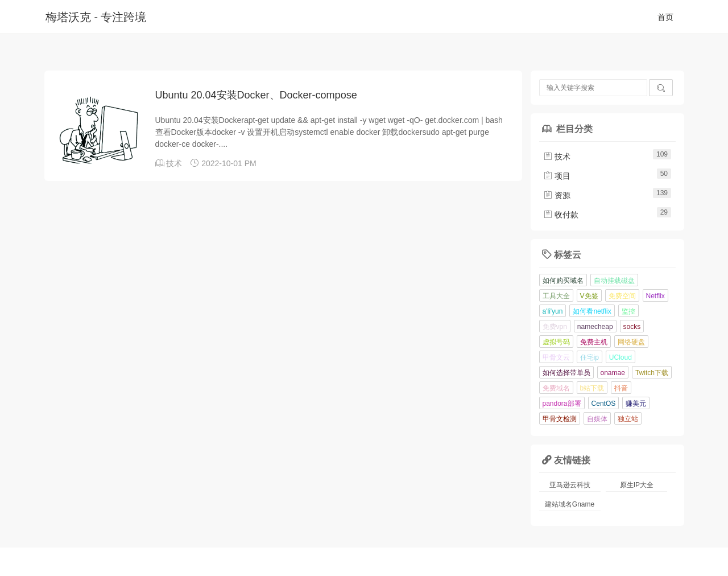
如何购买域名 (563, 281)
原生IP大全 (637, 485)
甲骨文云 (556, 357)
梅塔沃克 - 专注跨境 (96, 17)
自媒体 (597, 419)
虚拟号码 (556, 342)
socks (632, 327)
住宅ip (590, 357)
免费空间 (622, 296)
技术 (174, 163)
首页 (665, 17)
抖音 (621, 388)
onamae (613, 373)
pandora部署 (562, 404)
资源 (557, 195)
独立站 (628, 419)
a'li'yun (553, 311)
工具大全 (556, 296)
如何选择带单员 (566, 373)
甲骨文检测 (560, 419)
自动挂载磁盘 (614, 281)
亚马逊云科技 (570, 485)
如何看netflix (592, 311)
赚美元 (636, 404)
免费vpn (555, 327)
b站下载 (592, 388)
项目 (557, 176)
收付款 (561, 215)
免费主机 (594, 342)
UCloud (621, 357)
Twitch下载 (652, 373)
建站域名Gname (570, 504)
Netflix (655, 296)
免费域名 (556, 388)
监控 (628, 311)
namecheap (595, 327)
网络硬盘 (631, 342)
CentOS (604, 404)
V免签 (589, 296)
